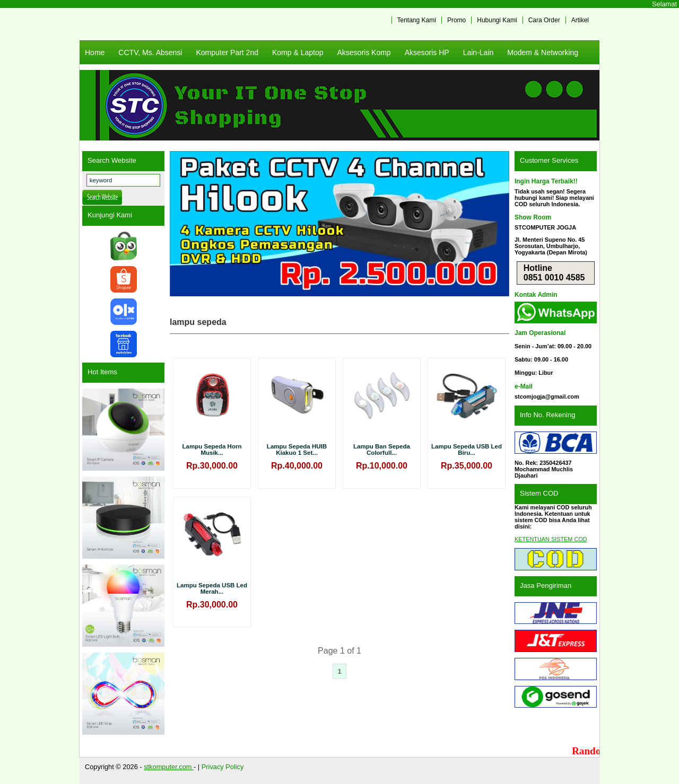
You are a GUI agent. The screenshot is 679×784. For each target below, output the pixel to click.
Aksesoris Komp (364, 52)
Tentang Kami (417, 20)
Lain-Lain (478, 52)
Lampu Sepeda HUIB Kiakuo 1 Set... (297, 450)
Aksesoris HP (427, 52)
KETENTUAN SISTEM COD (551, 539)
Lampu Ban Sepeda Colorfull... (382, 450)
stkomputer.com (169, 767)
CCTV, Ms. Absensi (150, 52)
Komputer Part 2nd (227, 52)
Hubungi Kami (497, 20)
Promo (456, 20)
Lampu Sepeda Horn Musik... (212, 450)
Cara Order (544, 20)
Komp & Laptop (298, 52)
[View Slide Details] (339, 224)
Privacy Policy (223, 767)
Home (95, 52)
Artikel (580, 20)
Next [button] (496, 224)
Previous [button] (183, 224)
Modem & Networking (543, 52)
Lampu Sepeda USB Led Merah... (212, 588)
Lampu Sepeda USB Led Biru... (467, 450)
